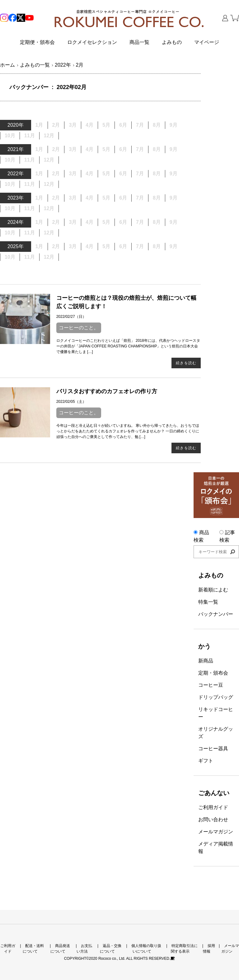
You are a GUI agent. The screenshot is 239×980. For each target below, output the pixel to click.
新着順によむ (213, 590)
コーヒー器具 (213, 749)
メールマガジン (216, 832)
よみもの (172, 42)
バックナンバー (216, 614)
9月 (173, 125)
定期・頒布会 (213, 673)
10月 (10, 136)
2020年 (16, 125)
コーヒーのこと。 (79, 328)
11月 (30, 136)
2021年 (16, 149)
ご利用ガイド (213, 807)
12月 (49, 136)
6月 (123, 174)
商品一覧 (139, 42)
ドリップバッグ (216, 697)
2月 (56, 149)
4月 (89, 149)
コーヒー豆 (211, 685)
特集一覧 (208, 602)
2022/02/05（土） (71, 402)
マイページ (207, 42)
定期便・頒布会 (37, 42)
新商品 (206, 661)
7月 (140, 174)
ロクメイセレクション (92, 42)
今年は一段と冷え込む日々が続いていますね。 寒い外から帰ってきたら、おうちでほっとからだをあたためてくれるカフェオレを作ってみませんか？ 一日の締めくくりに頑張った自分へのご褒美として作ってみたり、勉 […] (128, 431)
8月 (157, 149)
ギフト (206, 761)
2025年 (16, 246)
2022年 (16, 174)
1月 (39, 149)
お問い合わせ (213, 820)
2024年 (16, 222)
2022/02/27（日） (71, 317)
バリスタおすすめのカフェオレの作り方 (107, 391)
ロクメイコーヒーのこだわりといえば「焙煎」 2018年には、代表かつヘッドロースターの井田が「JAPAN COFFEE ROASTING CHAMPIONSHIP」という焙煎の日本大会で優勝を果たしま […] (128, 346)
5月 (106, 198)
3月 (73, 246)
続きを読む (186, 363)
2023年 (16, 198)
